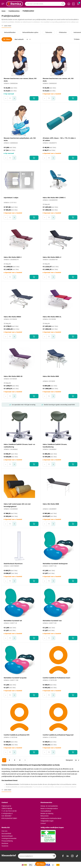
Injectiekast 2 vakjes (11, 198)
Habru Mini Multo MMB (51, 504)
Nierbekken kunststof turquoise (15, 678)
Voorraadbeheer (46, 811)
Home (3, 11)
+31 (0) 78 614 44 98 (10, 811)
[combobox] (45, 4)
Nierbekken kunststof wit (13, 621)
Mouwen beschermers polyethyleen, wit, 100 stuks (20, 139)
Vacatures (5, 846)
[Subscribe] (54, 856)
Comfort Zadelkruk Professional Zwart (56, 678)
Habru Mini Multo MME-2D (13, 376)
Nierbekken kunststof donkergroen (55, 564)
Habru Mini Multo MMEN (12, 317)
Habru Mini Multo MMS (51, 376)
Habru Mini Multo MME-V (13, 257)
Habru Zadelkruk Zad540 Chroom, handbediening (55, 446)
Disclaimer (5, 843)
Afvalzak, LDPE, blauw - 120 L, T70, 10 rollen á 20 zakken (59, 139)
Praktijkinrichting (14, 11)
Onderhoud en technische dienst (51, 818)
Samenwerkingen (7, 836)
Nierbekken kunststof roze (52, 621)
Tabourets (49, 32)
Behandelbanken (10, 32)
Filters (7, 39)
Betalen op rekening (47, 813)
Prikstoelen (63, 32)
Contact (43, 823)
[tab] (20, 803)
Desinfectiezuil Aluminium (13, 564)
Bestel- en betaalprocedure (49, 808)
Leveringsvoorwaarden (9, 838)
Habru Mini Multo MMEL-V (52, 257)
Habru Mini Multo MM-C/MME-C (54, 198)
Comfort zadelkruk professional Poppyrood (58, 735)
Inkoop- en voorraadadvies (49, 806)
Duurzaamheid (6, 834)
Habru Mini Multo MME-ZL (52, 317)
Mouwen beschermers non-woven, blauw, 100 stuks (20, 80)
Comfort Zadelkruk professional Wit (17, 735)
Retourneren (45, 816)
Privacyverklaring (7, 841)
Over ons (4, 831)
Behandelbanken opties (30, 32)
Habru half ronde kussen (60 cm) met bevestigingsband (17, 505)
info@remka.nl (8, 813)
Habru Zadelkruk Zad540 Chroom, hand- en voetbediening (19, 446)
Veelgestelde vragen (47, 821)
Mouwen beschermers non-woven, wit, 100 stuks (58, 80)
